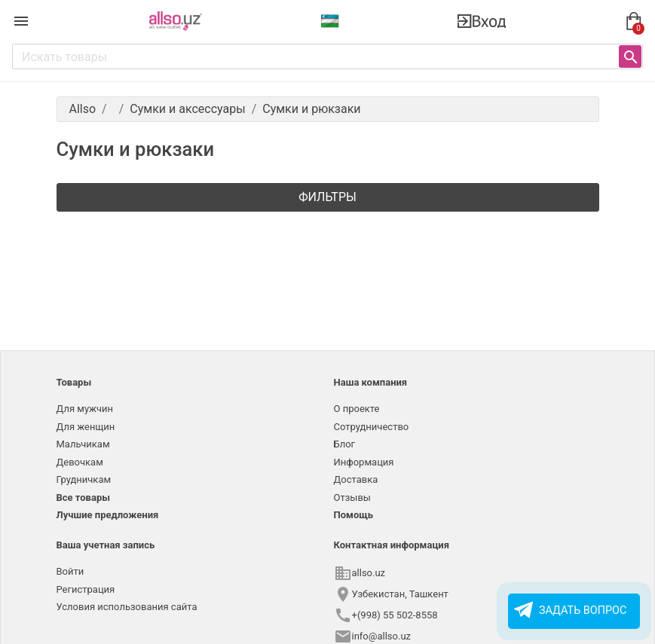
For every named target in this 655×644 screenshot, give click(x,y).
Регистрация (86, 589)
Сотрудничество (372, 427)
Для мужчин (85, 409)
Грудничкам (84, 479)
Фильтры (327, 197)
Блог (345, 444)
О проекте (357, 409)
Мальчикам (83, 444)
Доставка (356, 479)
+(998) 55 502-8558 (395, 615)
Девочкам (80, 462)
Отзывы (352, 497)
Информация (364, 462)
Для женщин (86, 427)
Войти (70, 571)
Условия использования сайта (127, 607)
